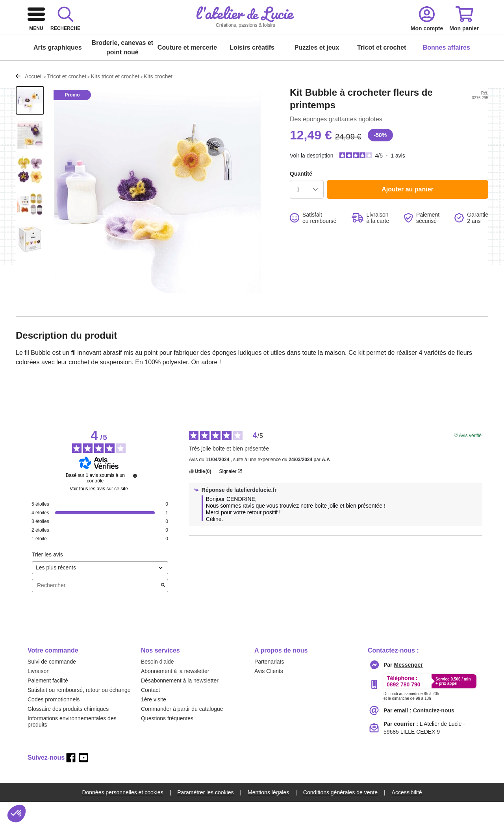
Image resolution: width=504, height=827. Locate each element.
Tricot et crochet (382, 73)
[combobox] (246, 36)
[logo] (77, 36)
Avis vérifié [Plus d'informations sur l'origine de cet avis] (470, 460)
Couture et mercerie (187, 73)
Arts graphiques (58, 73)
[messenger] (409, 690)
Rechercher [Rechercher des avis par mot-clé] (96, 611)
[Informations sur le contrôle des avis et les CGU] (135, 501)
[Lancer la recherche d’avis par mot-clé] (163, 611)
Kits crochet (158, 102)
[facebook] (71, 783)
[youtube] (83, 783)
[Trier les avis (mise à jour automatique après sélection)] (100, 593)
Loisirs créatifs (252, 73)
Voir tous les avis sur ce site (99, 514)
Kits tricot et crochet (115, 102)
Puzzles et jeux (317, 73)
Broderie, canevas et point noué (123, 73)
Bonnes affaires (447, 73)
